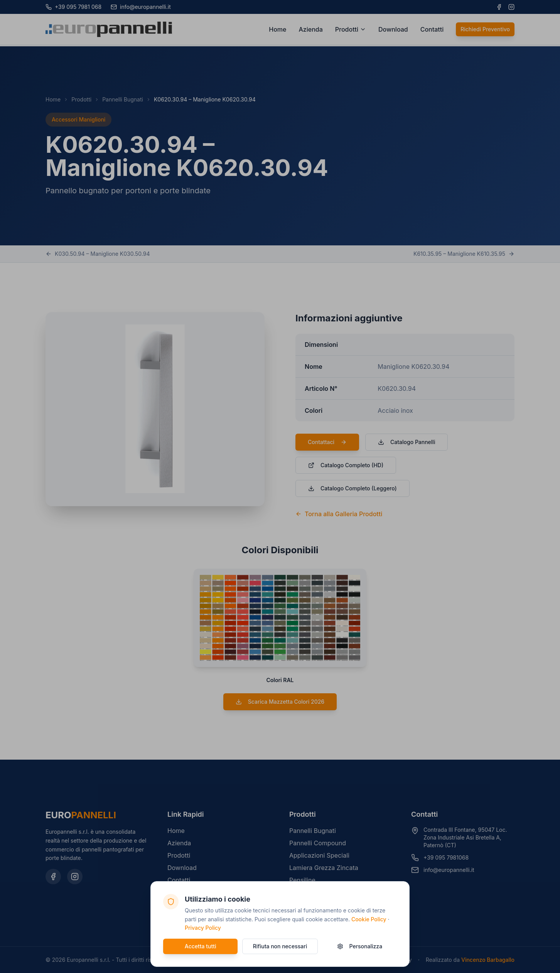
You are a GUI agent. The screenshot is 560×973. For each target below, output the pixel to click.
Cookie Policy (369, 919)
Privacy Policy (203, 928)
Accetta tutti (201, 946)
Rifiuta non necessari (280, 946)
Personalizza (360, 946)
